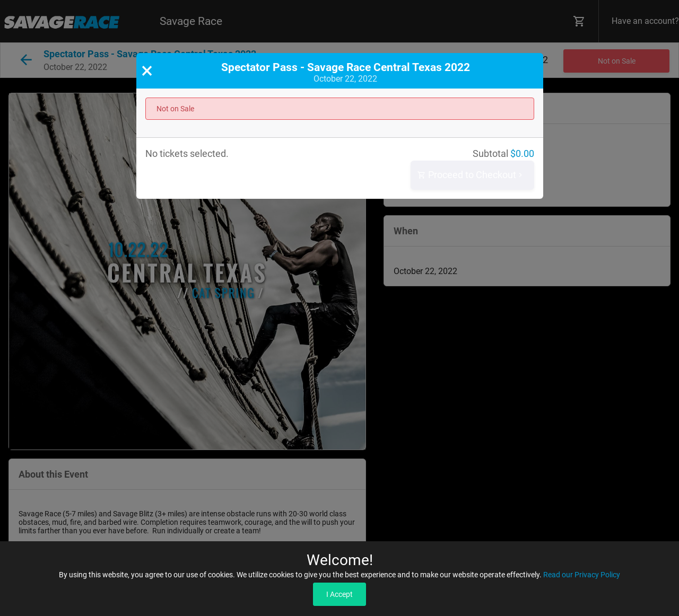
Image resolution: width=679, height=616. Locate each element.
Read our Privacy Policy (582, 575)
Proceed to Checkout (471, 175)
